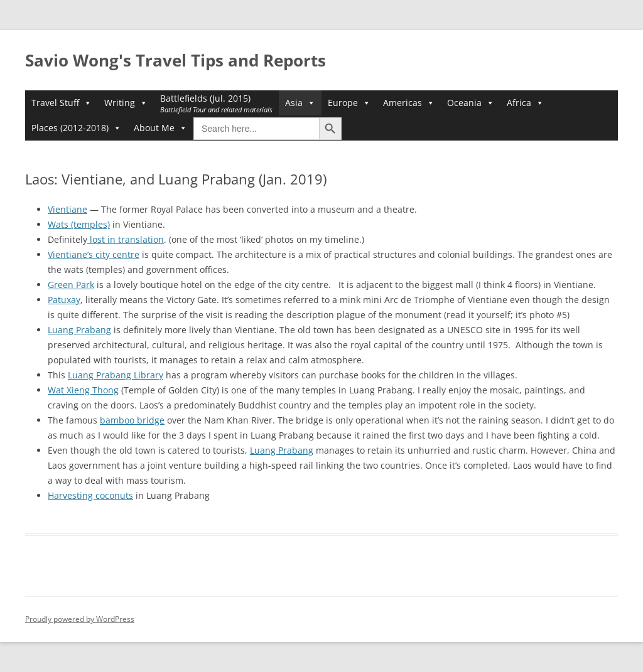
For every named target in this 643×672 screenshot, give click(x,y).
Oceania (471, 103)
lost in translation (126, 239)
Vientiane (68, 209)
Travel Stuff (62, 103)
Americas (409, 103)
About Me (160, 128)
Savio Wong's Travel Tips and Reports (176, 60)
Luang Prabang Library (116, 375)
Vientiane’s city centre (94, 254)
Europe (349, 103)
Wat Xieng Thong (83, 390)
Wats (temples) (79, 224)
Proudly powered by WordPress (80, 619)
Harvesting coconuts (90, 495)
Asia (300, 103)
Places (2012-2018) (76, 128)
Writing (126, 103)
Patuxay (64, 300)
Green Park (71, 285)
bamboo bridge (132, 420)
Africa (525, 103)
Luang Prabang (79, 330)
